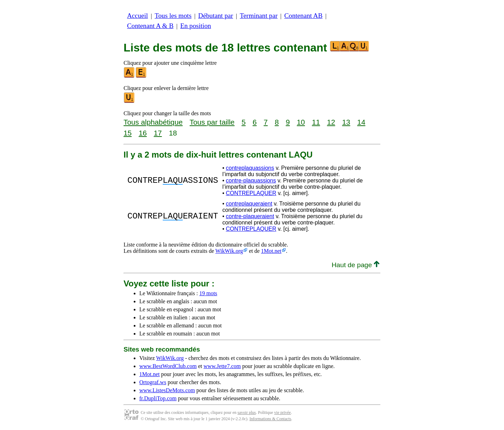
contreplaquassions (250, 168)
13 (346, 122)
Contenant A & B (150, 26)
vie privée (282, 412)
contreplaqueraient (249, 204)
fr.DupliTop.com (158, 398)
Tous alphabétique (153, 122)
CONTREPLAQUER (251, 193)
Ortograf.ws (153, 382)
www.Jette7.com (222, 366)
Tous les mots (173, 16)
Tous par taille (212, 122)
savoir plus (247, 412)
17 (158, 133)
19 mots (208, 293)
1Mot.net (271, 251)
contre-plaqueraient (250, 216)
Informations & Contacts (270, 419)
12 (331, 122)
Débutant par (216, 16)
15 (128, 133)
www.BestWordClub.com (168, 366)
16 (143, 133)
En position (196, 26)
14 (361, 122)
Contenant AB (303, 16)
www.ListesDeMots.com (167, 390)
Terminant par (259, 16)
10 (301, 122)
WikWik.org (229, 251)
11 (316, 122)
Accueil (138, 16)
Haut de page (355, 265)
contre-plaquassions (251, 181)
